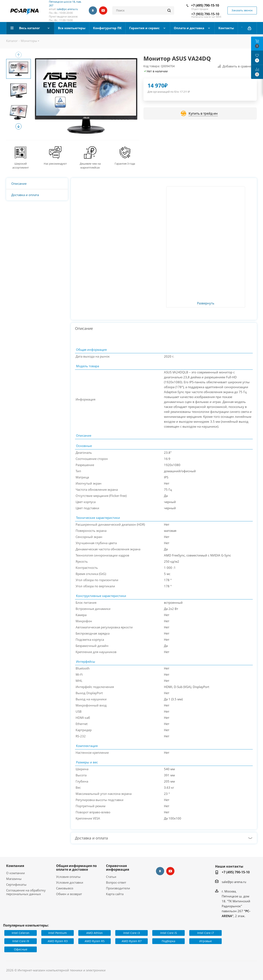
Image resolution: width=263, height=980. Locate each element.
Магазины (14, 879)
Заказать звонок (242, 10)
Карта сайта (115, 894)
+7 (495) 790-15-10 (205, 5)
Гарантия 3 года (125, 164)
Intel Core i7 (206, 933)
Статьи (111, 877)
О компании (16, 873)
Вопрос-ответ (116, 882)
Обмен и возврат (69, 894)
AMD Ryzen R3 (58, 941)
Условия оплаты (68, 877)
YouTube (103, 10)
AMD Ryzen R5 (95, 941)
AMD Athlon (95, 933)
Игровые (206, 941)
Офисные (21, 949)
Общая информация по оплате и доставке (76, 868)
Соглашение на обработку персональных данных (26, 892)
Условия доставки (70, 882)
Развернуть (206, 303)
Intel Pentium (58, 933)
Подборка (168, 941)
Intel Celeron (21, 933)
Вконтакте (93, 10)
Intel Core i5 (169, 933)
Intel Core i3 (132, 933)
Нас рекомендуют (55, 164)
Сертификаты (16, 884)
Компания (15, 866)
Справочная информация (118, 868)
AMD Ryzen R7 (132, 941)
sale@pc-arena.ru (67, 9)
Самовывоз (65, 888)
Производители (118, 888)
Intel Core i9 (21, 941)
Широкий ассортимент (21, 166)
